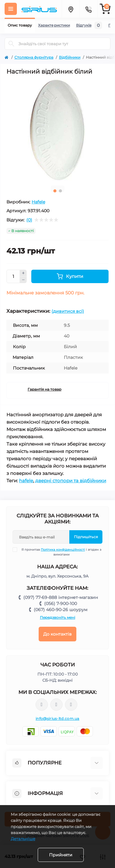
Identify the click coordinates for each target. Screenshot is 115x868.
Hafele (38, 202)
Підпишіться (86, 537)
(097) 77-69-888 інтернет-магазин (61, 597)
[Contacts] (88, 9)
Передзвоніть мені (57, 617)
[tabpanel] (57, 130)
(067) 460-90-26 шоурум (61, 610)
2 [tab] (60, 191)
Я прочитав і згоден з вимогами (61, 552)
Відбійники (70, 57)
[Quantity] (13, 276)
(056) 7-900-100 (61, 604)
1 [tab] (55, 191)
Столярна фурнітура (34, 57)
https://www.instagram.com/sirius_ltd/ (56, 705)
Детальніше (23, 839)
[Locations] (71, 9)
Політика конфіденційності (63, 550)
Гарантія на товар (44, 389)
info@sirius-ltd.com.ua (57, 718)
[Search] (11, 44)
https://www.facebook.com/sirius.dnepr (42, 705)
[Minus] (23, 280)
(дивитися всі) (68, 311)
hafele (26, 481)
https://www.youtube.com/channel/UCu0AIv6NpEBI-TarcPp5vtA (71, 705)
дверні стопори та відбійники (71, 481)
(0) (29, 220)
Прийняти (61, 855)
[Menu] (11, 9)
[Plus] (23, 273)
